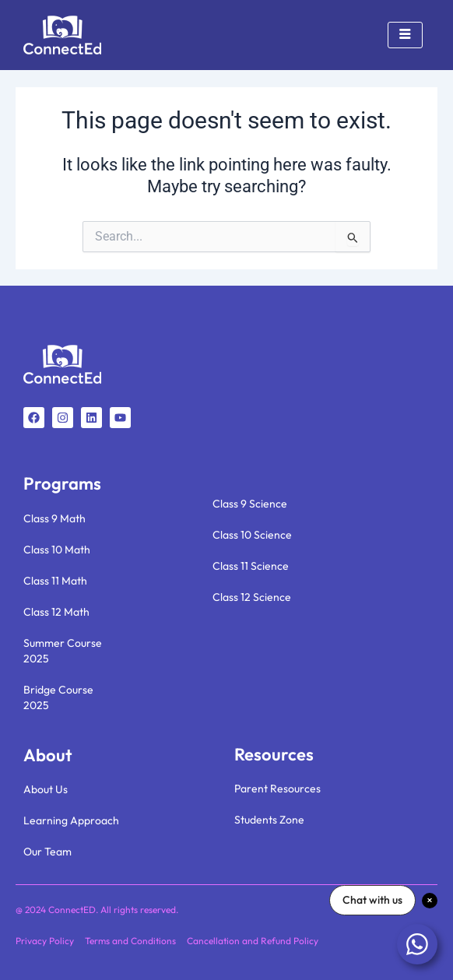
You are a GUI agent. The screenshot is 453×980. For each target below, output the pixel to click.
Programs (62, 483)
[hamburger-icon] (405, 35)
